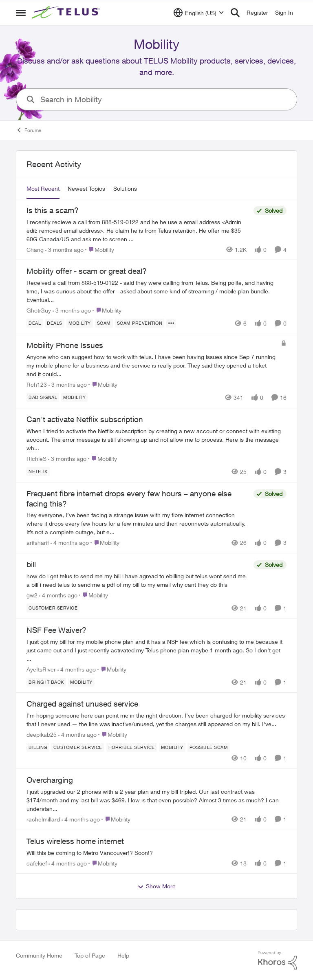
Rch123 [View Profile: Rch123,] (37, 384)
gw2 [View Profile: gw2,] (32, 595)
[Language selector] (199, 13)
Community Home (39, 955)
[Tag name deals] (55, 323)
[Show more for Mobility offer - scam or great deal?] (171, 323)
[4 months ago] (70, 543)
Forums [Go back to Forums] (29, 130)
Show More (156, 886)
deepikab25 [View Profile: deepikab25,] (42, 734)
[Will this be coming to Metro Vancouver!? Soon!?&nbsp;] (156, 852)
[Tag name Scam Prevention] (140, 323)
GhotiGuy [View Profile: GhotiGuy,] (39, 310)
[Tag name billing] (38, 747)
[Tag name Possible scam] (209, 747)
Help (123, 955)
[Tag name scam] (104, 323)
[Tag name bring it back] (46, 682)
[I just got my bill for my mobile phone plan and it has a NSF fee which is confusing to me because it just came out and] (156, 650)
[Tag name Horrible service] (132, 747)
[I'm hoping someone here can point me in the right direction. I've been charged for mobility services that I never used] (156, 720)
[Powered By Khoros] (278, 960)
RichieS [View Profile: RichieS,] (36, 459)
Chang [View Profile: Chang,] (35, 249)
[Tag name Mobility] (80, 323)
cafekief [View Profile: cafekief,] (37, 863)
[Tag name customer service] (53, 608)
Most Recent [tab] (43, 188)
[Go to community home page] (67, 13)
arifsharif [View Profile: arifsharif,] (38, 543)
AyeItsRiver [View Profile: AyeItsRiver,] (41, 669)
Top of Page (90, 955)
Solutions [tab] (125, 188)
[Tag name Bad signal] (43, 397)
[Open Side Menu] (21, 13)
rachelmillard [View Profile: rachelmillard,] (43, 819)
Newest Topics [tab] (86, 188)
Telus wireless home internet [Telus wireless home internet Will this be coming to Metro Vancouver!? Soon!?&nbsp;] (75, 841)
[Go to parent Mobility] (100, 249)
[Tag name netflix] (38, 471)
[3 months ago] (64, 249)
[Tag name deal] (35, 323)
